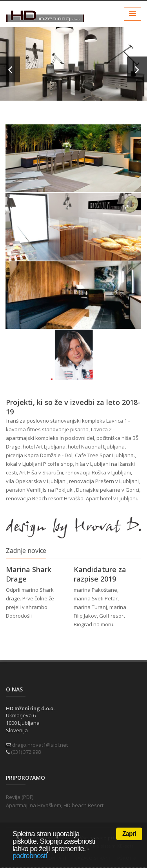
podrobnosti (30, 856)
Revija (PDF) (20, 797)
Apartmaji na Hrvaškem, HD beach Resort (55, 805)
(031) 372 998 (26, 752)
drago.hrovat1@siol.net (40, 745)
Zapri (129, 834)
